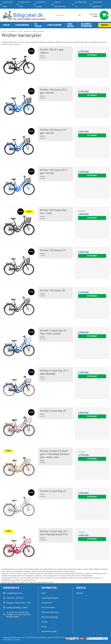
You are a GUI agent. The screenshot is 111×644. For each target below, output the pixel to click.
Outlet (105, 25)
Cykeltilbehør (54, 25)
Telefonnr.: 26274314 (15, 598)
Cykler (6, 25)
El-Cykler (38, 25)
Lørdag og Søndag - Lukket (17, 607)
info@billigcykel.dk (14, 593)
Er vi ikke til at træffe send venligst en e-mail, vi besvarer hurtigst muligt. (18, 614)
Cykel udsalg (71, 25)
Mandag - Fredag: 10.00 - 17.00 (18, 603)
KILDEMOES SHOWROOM (86, 25)
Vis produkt (92, 55)
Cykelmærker (22, 25)
